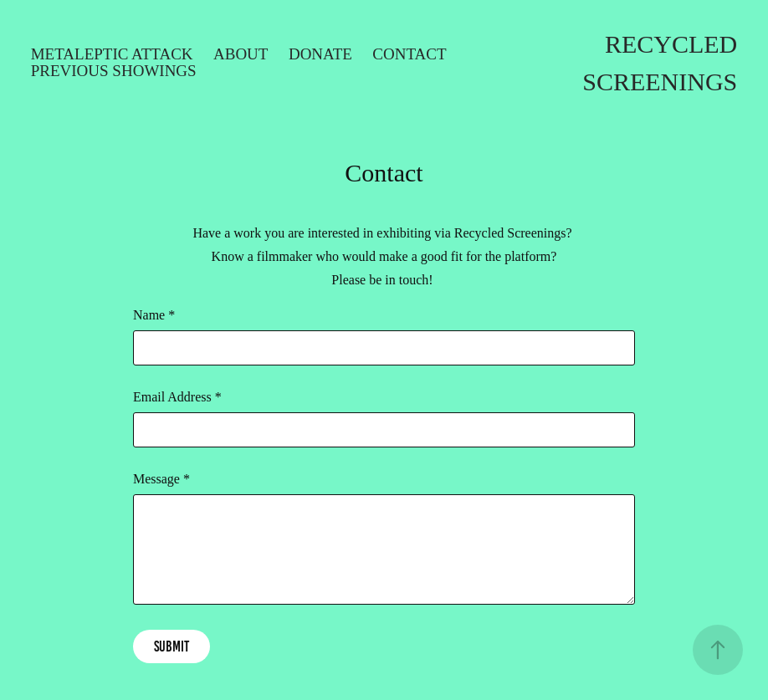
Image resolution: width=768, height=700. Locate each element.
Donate (320, 54)
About (241, 54)
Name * (154, 315)
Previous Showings (114, 71)
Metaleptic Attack (112, 54)
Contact (409, 54)
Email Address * (177, 397)
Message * (161, 479)
